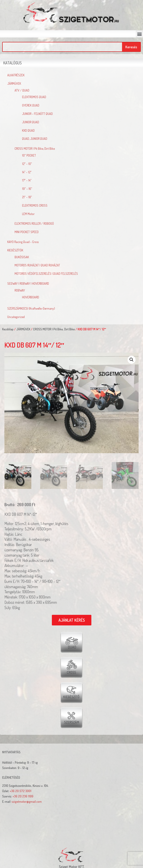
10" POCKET (29, 155)
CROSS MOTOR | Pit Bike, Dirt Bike (35, 149)
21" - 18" (27, 197)
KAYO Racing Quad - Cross (23, 242)
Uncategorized (16, 317)
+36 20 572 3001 (21, 791)
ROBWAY (20, 290)
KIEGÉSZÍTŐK (15, 250)
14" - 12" (27, 172)
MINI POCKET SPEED (27, 232)
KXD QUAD (28, 130)
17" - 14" (27, 180)
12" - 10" (27, 164)
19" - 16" (27, 189)
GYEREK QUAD (31, 105)
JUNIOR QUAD (31, 122)
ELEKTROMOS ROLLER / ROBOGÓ (34, 224)
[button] (139, 34)
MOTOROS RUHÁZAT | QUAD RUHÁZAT (37, 265)
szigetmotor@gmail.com (27, 802)
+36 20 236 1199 (23, 796)
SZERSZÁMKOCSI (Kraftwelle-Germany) (31, 308)
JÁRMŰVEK (14, 83)
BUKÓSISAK (22, 257)
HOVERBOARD (31, 297)
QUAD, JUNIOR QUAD (35, 139)
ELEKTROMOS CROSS (35, 205)
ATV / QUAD (22, 90)
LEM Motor (28, 214)
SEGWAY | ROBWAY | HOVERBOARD (28, 283)
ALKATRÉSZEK (16, 75)
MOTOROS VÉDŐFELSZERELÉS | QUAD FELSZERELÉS (46, 274)
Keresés (131, 47)
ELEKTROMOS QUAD (34, 97)
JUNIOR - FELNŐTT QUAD (37, 114)
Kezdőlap (8, 329)
